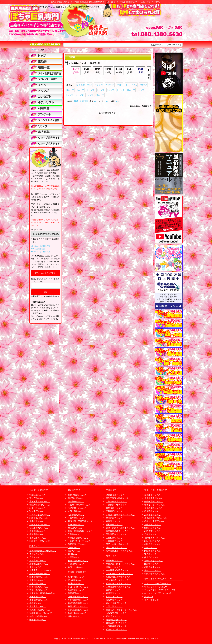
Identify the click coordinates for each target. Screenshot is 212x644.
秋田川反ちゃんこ (38, 508)
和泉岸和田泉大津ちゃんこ (118, 577)
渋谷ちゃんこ (74, 551)
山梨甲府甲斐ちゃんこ (78, 597)
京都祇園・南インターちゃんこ (120, 564)
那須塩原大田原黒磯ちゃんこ (81, 521)
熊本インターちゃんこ (155, 505)
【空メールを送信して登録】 (46, 273)
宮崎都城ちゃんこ (153, 524)
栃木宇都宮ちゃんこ (39, 577)
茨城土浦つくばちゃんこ (41, 613)
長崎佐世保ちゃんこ (154, 501)
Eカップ (101, 90)
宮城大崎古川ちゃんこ (40, 505)
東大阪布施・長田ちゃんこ (118, 580)
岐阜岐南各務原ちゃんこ (117, 531)
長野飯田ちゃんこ (76, 593)
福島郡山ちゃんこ (38, 534)
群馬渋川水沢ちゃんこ (40, 610)
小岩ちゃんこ (74, 547)
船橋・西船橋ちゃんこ (78, 561)
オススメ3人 (131, 85)
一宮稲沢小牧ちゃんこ (116, 505)
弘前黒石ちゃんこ (38, 511)
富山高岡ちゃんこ (76, 580)
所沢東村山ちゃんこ (77, 508)
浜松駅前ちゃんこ (114, 524)
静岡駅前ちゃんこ (114, 518)
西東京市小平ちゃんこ (78, 544)
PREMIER (110, 85)
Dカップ (91, 90)
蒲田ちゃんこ (74, 554)
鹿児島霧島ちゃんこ (154, 508)
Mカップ (100, 95)
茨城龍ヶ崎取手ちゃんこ (79, 505)
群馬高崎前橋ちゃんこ (40, 573)
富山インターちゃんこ (78, 587)
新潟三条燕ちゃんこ (77, 613)
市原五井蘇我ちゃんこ (78, 538)
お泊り (120, 85)
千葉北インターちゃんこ (79, 541)
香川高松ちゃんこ (153, 511)
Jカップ (70, 95)
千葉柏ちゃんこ (75, 534)
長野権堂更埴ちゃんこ (78, 600)
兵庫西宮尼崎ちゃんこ (116, 629)
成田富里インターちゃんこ (42, 570)
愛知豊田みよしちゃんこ (117, 534)
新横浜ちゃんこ (75, 528)
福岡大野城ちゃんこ (154, 544)
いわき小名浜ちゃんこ (40, 515)
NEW (90, 85)
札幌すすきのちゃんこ (40, 524)
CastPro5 (153, 638)
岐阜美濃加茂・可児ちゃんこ (119, 551)
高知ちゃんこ (150, 547)
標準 (76, 101)
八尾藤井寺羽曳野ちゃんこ (118, 587)
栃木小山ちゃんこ (38, 583)
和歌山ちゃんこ (113, 567)
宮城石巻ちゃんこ (38, 498)
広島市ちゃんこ (151, 534)
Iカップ (141, 90)
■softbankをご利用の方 (41, 252)
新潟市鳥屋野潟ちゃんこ (79, 603)
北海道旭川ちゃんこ (39, 518)
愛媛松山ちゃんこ (153, 495)
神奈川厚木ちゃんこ (39, 590)
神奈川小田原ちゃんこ (40, 616)
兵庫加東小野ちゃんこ (116, 623)
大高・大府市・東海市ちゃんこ (120, 528)
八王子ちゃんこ (75, 557)
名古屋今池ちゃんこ (115, 495)
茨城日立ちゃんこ (76, 564)
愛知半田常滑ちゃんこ (116, 547)
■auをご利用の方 (38, 249)
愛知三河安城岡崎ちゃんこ (118, 498)
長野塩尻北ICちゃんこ (78, 606)
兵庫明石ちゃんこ (114, 597)
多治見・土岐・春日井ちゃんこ (120, 515)
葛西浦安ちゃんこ (76, 524)
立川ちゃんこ (36, 557)
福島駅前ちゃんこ (38, 538)
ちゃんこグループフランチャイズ (160, 590)
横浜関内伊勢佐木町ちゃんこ (43, 551)
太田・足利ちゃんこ (77, 511)
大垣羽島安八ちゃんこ (116, 501)
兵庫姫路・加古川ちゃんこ (118, 583)
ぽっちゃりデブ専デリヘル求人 (159, 593)
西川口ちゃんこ (37, 554)
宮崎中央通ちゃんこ (154, 561)
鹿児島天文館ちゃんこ (155, 498)
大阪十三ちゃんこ (114, 606)
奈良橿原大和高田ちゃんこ (118, 570)
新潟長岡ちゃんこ (76, 590)
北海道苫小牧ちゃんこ (40, 541)
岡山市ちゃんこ (151, 564)
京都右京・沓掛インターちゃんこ (121, 610)
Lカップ (90, 95)
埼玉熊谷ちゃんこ (38, 580)
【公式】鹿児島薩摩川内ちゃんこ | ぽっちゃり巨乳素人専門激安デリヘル (93, 638)
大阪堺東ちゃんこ (114, 600)
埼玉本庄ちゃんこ (38, 597)
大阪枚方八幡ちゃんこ (116, 613)
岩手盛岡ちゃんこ (38, 531)
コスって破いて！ (153, 600)
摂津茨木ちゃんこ (114, 616)
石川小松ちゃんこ (76, 577)
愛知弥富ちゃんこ (114, 508)
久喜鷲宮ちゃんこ (76, 515)
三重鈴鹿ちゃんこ (114, 541)
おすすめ (99, 85)
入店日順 (84, 101)
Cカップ (80, 90)
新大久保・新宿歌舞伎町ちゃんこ (45, 593)
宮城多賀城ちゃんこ (39, 528)
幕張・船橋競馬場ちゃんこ (80, 531)
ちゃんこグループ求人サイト (158, 587)
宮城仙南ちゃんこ (38, 495)
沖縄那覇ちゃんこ (153, 528)
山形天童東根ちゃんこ (40, 501)
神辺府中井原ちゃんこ (155, 574)
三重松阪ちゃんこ (114, 538)
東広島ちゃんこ (151, 554)
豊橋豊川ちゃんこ (114, 521)
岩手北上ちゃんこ (38, 521)
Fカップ (111, 90)
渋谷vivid (149, 597)
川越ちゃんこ (36, 567)
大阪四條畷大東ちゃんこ (117, 626)
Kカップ (80, 95)
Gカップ (121, 90)
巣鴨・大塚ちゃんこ (77, 567)
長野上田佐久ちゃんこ (78, 610)
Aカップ (143, 85)
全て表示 (81, 85)
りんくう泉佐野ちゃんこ (117, 603)
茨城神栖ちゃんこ (76, 518)
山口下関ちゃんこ (153, 541)
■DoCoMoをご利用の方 (41, 246)
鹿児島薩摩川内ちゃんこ (156, 518)
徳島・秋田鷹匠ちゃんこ (156, 521)
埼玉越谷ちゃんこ (76, 501)
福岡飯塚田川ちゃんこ (155, 538)
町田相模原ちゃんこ (39, 587)
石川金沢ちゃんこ (76, 583)
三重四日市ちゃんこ (115, 511)
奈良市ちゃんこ (113, 590)
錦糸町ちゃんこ (37, 603)
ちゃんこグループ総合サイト (158, 583)
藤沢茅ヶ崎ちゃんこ (77, 498)
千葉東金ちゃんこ (38, 606)
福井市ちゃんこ (75, 616)
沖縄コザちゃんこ (153, 570)
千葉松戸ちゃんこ (38, 620)
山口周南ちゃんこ (153, 531)
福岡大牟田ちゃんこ (154, 567)
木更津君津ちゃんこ (39, 600)
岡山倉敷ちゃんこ (153, 551)
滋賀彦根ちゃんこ (114, 560)
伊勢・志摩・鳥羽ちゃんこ (118, 544)
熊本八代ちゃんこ (153, 557)
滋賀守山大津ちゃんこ (116, 620)
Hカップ (131, 90)
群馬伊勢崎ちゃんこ (77, 495)
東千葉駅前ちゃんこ (39, 564)
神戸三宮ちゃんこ (114, 593)
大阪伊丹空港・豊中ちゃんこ (119, 573)
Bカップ (70, 90)
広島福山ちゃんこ (153, 515)
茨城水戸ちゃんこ (38, 560)
